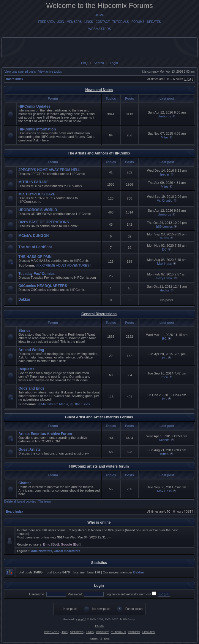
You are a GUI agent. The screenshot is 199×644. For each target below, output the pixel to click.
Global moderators (67, 551)
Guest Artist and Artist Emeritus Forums (99, 417)
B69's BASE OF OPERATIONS (44, 222)
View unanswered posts (20, 72)
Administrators (41, 551)
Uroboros (164, 116)
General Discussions (99, 314)
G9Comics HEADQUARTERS (43, 286)
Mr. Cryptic (164, 200)
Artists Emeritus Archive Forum (45, 434)
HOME (100, 15)
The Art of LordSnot (35, 247)
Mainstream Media (55, 404)
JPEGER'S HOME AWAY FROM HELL (49, 170)
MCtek (165, 238)
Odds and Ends (31, 388)
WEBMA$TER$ (99, 29)
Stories (25, 331)
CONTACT (103, 22)
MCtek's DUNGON (34, 236)
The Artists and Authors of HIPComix (99, 153)
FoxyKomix (164, 278)
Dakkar (24, 299)
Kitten (164, 454)
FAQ (84, 63)
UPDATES (154, 22)
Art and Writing (31, 350)
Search (99, 63)
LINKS (89, 22)
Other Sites (82, 404)
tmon (164, 377)
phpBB (82, 619)
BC (164, 249)
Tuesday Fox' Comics (37, 274)
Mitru (164, 137)
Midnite (164, 440)
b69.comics (165, 227)
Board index (15, 79)
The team (45, 502)
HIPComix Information (37, 129)
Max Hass (164, 264)
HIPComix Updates (34, 106)
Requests (26, 369)
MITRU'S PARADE (34, 182)
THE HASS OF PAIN (35, 257)
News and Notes (99, 90)
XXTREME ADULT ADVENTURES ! (65, 265)
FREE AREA (46, 22)
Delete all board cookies (20, 502)
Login (114, 63)
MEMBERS (74, 22)
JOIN (61, 22)
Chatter (25, 483)
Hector (164, 290)
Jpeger (165, 174)
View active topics (50, 72)
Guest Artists (30, 449)
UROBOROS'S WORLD (38, 210)
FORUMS (138, 22)
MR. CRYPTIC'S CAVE (37, 194)
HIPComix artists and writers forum (99, 466)
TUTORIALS (121, 22)
